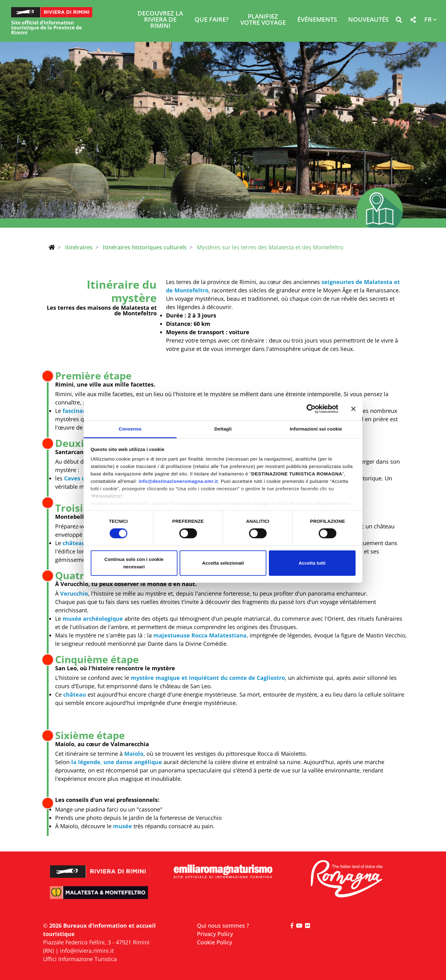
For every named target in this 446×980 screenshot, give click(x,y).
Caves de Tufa (83, 478)
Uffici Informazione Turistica (80, 959)
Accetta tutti (312, 563)
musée (122, 826)
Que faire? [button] (212, 20)
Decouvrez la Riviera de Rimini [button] (160, 20)
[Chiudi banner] (353, 409)
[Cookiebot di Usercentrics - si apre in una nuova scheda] (311, 409)
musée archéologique (93, 619)
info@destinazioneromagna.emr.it (178, 481)
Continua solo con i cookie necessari (134, 563)
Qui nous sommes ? (223, 925)
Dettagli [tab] (223, 429)
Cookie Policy (214, 942)
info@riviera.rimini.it (87, 951)
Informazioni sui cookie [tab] (316, 429)
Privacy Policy (215, 934)
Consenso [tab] (130, 429)
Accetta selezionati (223, 563)
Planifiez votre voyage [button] (263, 20)
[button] (399, 21)
